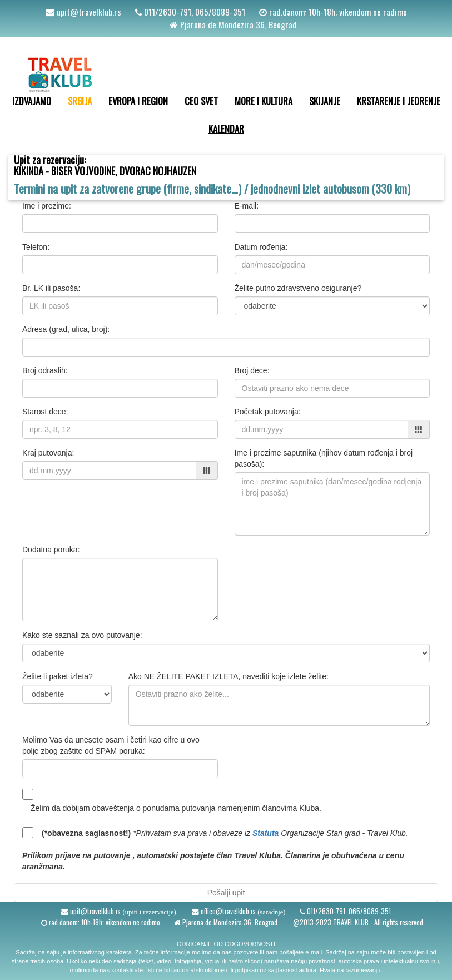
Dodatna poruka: (51, 550)
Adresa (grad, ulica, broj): (66, 329)
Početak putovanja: (268, 412)
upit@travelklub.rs (88, 12)
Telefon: (36, 247)
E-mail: (247, 206)
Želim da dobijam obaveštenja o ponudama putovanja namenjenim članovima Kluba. (176, 808)
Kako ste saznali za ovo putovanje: (82, 635)
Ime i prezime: (47, 206)
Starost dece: (45, 412)
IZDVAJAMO (32, 101)
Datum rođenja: (261, 247)
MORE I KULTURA (264, 101)
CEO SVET (201, 101)
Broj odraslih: (45, 370)
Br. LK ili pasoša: (51, 288)
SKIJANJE (325, 101)
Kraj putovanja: (48, 453)
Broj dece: (252, 370)
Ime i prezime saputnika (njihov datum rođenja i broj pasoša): (324, 458)
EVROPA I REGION (138, 101)
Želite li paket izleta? (58, 676)
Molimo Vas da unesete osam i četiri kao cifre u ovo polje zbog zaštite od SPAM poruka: (111, 745)
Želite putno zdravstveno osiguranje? (298, 288)
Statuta (265, 833)
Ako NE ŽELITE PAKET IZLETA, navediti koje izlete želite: (229, 676)
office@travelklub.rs (227, 911)
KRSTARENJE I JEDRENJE (399, 101)
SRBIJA (80, 101)
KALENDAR (226, 129)
